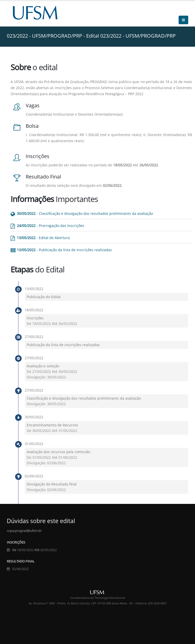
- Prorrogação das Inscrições (51, 226)
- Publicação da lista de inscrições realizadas (64, 250)
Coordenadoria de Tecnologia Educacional (97, 598)
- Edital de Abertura (43, 238)
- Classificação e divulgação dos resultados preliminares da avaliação (85, 213)
